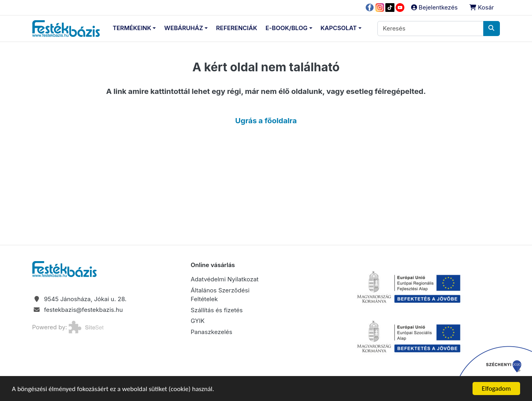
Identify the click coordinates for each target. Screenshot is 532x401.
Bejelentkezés (434, 7)
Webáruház (184, 28)
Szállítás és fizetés (217, 310)
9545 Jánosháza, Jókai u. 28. (85, 299)
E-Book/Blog (287, 28)
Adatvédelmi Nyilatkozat (225, 279)
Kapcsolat (339, 28)
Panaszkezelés (211, 332)
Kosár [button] (482, 7)
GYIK (198, 321)
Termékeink (132, 28)
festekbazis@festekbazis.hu (83, 310)
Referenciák (237, 28)
